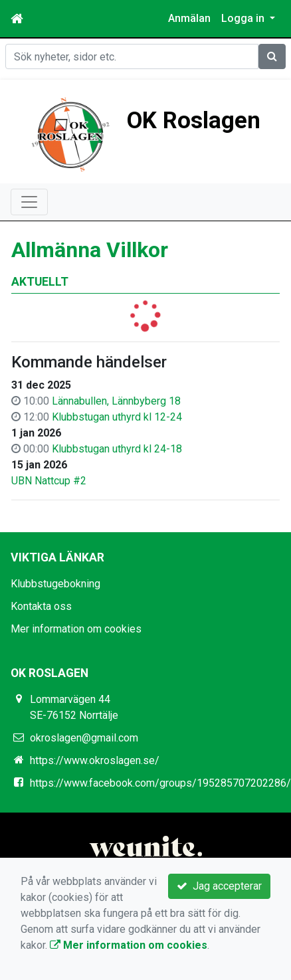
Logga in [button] (244, 18)
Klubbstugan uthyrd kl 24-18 (117, 449)
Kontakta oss (41, 606)
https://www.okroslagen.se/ (95, 760)
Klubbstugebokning (55, 584)
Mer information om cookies (76, 629)
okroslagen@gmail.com (84, 738)
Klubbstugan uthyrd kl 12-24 (117, 417)
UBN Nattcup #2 (49, 481)
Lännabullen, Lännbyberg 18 (116, 401)
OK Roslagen (194, 120)
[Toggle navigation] (29, 202)
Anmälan (189, 18)
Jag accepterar (219, 886)
